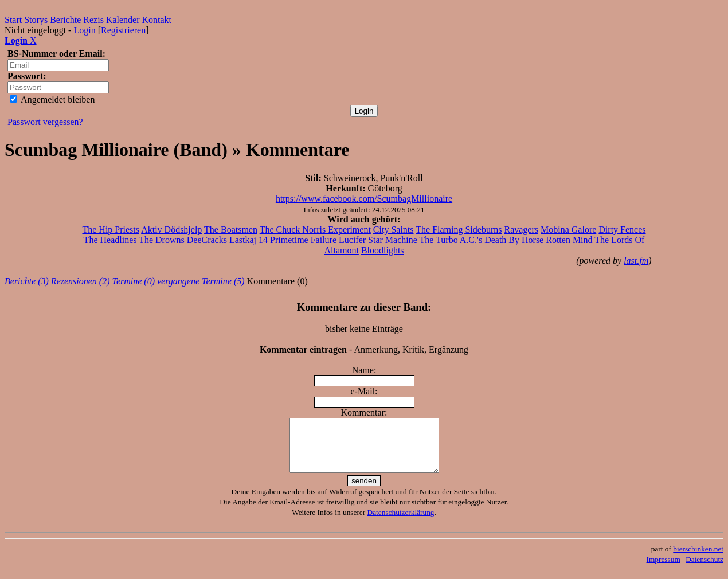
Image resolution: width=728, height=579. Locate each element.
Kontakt (157, 20)
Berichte (65, 20)
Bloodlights (383, 250)
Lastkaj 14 (248, 240)
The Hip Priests (111, 230)
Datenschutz (704, 570)
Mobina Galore (568, 230)
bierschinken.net (698, 559)
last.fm (636, 261)
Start (13, 20)
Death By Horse (514, 240)
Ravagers (521, 230)
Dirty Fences (622, 230)
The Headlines (110, 240)
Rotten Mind (569, 240)
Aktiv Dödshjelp (171, 230)
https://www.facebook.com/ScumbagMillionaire (364, 199)
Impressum (664, 570)
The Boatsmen (231, 230)
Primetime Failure (303, 240)
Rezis (93, 20)
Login (84, 30)
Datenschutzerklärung (401, 523)
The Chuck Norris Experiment (315, 230)
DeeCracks (207, 240)
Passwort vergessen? (45, 122)
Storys (36, 20)
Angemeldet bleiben (52, 99)
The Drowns (162, 240)
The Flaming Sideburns (459, 230)
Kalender (123, 20)
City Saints (394, 230)
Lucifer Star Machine (378, 240)
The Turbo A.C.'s (451, 240)
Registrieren (123, 30)
